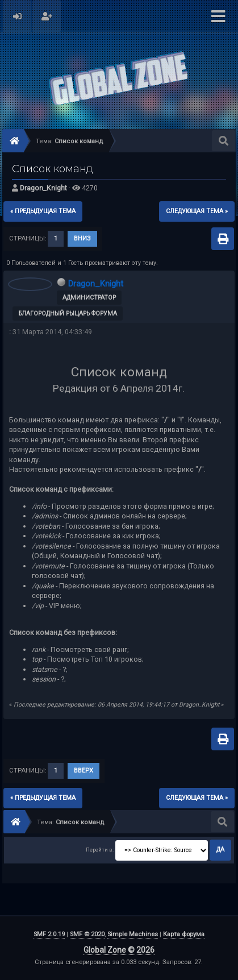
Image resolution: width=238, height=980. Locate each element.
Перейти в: (100, 850)
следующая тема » (197, 211)
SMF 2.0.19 (49, 934)
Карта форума (184, 934)
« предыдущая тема (43, 211)
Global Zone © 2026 (119, 950)
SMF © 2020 (87, 934)
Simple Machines (133, 934)
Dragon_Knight (43, 188)
